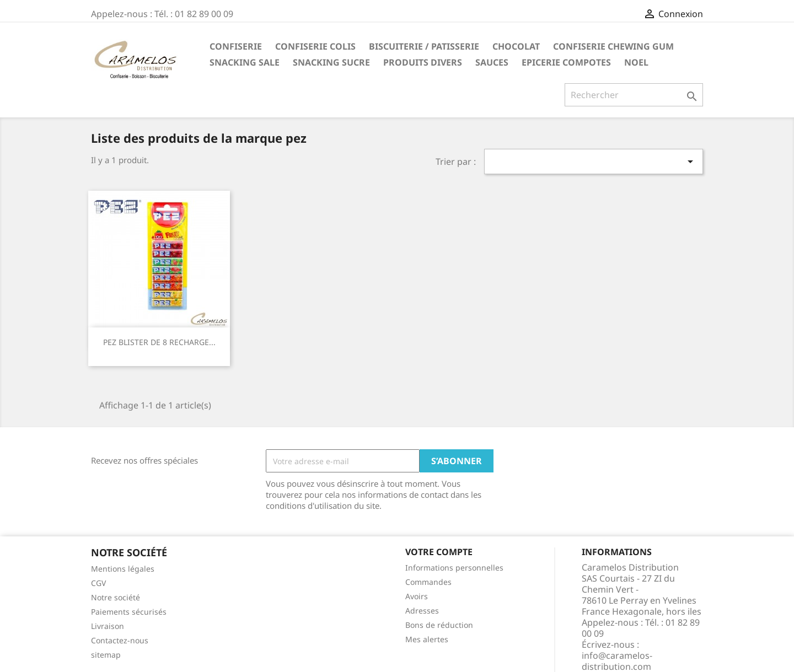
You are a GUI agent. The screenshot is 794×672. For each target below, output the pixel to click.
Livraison (108, 626)
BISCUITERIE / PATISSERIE (424, 46)
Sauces (492, 62)
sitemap (106, 655)
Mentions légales (123, 569)
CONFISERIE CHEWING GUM (613, 46)
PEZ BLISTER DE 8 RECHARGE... (159, 342)
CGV (98, 583)
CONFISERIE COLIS (315, 46)
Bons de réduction (439, 625)
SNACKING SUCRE (331, 62)
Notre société (116, 597)
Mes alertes (427, 639)
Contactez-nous (120, 640)
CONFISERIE (236, 46)
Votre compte (439, 552)
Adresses (422, 611)
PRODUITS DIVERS (423, 62)
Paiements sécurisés (129, 612)
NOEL (636, 62)
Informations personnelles (454, 568)
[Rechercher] (634, 95)
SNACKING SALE (245, 62)
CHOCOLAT (516, 46)
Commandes (428, 582)
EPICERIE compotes (566, 62)
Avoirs (417, 596)
